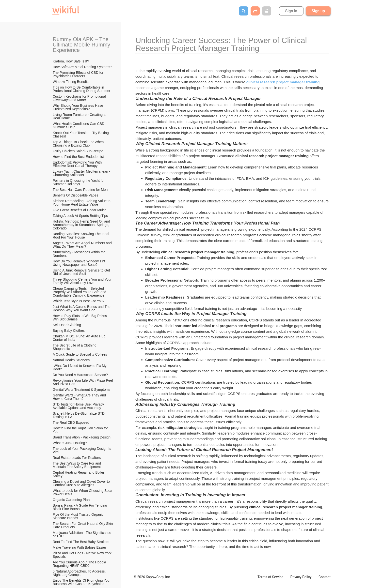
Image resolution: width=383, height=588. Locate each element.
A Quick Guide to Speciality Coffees (80, 354)
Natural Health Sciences (71, 360)
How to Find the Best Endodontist (78, 157)
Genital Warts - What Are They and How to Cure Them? (80, 397)
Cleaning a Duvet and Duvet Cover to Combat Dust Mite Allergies (82, 483)
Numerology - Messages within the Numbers (80, 254)
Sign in (291, 11)
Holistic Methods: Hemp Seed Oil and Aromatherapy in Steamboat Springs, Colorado (82, 225)
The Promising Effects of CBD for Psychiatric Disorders (79, 74)
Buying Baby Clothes (69, 331)
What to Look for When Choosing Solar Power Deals (83, 492)
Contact (325, 577)
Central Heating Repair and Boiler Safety (79, 474)
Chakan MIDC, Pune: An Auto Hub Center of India (80, 338)
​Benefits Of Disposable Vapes (75, 195)
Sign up (318, 11)
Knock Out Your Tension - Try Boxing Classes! (81, 135)
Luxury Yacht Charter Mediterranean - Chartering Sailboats (82, 173)
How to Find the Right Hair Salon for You (81, 430)
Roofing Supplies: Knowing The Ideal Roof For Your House (81, 236)
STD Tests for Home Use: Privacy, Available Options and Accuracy (79, 406)
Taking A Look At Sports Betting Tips (80, 216)
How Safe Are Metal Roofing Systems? (82, 67)
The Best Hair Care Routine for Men (80, 190)
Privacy (301, 577)
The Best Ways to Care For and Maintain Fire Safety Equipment (77, 465)
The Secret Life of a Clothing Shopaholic (75, 347)
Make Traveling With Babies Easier (79, 547)
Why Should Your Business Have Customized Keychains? (78, 107)
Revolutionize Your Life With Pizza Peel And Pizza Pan (83, 382)
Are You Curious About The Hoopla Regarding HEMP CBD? (80, 564)
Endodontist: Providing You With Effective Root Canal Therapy (78, 164)
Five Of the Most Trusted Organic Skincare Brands (79, 516)
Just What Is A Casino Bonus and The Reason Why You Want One (82, 308)
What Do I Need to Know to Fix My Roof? (80, 367)
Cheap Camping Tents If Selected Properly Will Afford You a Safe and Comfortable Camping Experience (80, 292)
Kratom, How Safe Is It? (71, 61)
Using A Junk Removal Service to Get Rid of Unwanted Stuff (82, 272)
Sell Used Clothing (67, 325)
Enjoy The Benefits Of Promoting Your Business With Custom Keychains (82, 582)
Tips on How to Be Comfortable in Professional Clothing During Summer (81, 89)
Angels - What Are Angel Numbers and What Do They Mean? (83, 245)
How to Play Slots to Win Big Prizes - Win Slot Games (81, 317)
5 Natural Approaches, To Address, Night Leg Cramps (80, 573)
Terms (270, 577)
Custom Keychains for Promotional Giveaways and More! (80, 98)
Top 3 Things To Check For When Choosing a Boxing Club (79, 144)
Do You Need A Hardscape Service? (80, 375)
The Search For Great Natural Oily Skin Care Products (83, 525)
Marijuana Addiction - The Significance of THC (82, 534)
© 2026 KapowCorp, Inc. (152, 577)
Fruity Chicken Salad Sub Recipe (78, 151)
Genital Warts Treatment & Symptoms (81, 390)
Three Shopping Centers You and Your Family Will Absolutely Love (83, 281)
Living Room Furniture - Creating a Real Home (80, 116)
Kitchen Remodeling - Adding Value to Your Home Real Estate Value (82, 203)
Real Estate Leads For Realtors (77, 458)
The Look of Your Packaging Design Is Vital (82, 450)
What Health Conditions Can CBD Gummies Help (79, 125)
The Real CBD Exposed (71, 422)
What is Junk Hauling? (70, 443)
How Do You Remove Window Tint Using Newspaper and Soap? (79, 263)
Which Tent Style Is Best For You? (79, 301)
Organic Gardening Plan (71, 500)
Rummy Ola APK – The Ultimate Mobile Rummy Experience (82, 45)
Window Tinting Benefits (71, 82)
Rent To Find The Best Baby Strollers (81, 542)
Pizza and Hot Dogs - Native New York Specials (83, 555)
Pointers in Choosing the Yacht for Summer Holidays (79, 182)
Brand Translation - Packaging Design (82, 437)
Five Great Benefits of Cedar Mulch (80, 210)
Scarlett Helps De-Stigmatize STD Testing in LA (79, 415)
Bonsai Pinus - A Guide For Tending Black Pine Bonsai (80, 507)
